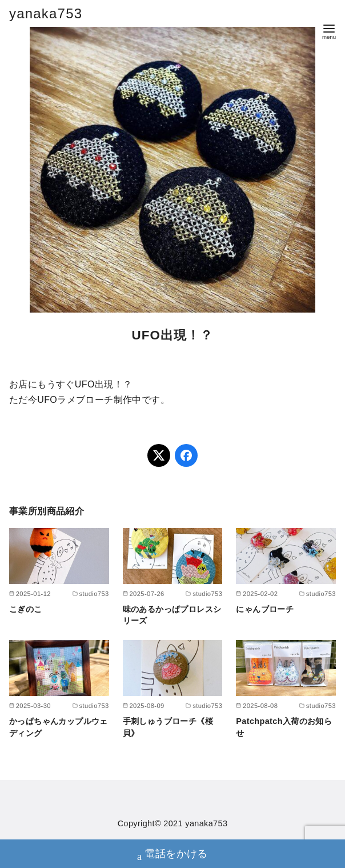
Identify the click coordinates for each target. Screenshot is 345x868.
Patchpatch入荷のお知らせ (284, 727)
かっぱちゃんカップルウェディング (59, 727)
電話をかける (172, 855)
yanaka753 (46, 13)
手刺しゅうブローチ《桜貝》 (168, 727)
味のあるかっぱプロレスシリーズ (172, 615)
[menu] (329, 31)
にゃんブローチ (265, 609)
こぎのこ (26, 609)
